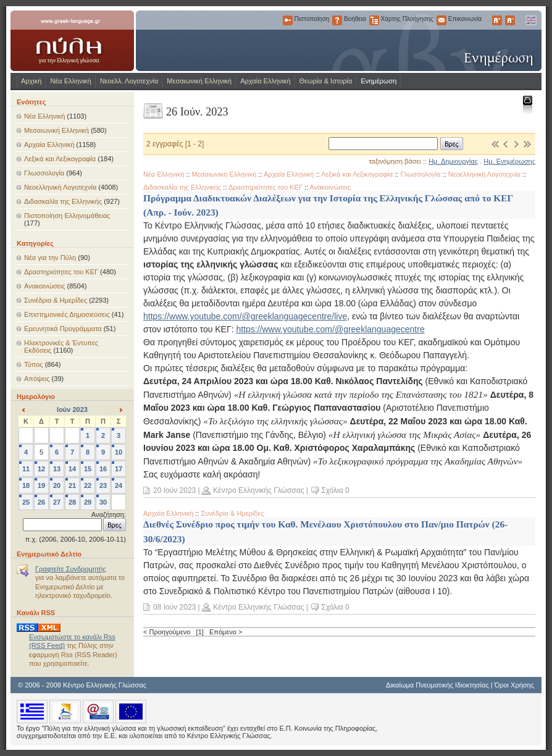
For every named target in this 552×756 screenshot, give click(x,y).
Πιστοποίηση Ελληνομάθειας (67, 216)
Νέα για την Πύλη (50, 258)
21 (72, 485)
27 (57, 502)
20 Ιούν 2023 (174, 490)
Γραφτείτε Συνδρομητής (71, 569)
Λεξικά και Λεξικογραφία (60, 159)
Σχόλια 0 (335, 490)
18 (26, 485)
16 (103, 469)
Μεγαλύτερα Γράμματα (497, 20)
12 (41, 469)
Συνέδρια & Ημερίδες (56, 300)
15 (88, 469)
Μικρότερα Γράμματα (510, 20)
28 (72, 502)
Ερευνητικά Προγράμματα (63, 329)
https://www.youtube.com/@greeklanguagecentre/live (245, 316)
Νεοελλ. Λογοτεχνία (129, 81)
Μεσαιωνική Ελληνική (199, 81)
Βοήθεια (337, 20)
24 (119, 485)
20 (57, 485)
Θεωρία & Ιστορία (326, 81)
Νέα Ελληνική (70, 81)
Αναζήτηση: (109, 514)
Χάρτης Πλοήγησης (374, 20)
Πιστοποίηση (288, 20)
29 (88, 502)
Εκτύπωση (527, 104)
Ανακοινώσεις (44, 286)
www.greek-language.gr (72, 41)
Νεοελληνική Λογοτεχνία (60, 187)
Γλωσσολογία (44, 173)
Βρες (452, 144)
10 (119, 452)
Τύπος (34, 364)
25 (26, 502)
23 (103, 485)
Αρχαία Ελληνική (265, 81)
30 (103, 502)
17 (119, 469)
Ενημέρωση (378, 81)
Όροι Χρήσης (514, 685)
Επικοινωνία (441, 20)
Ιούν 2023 (72, 409)
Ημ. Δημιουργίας (453, 161)
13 (57, 469)
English (530, 20)
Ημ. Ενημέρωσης (509, 161)
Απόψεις (37, 379)
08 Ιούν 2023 (174, 607)
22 (88, 485)
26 (41, 502)
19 (41, 485)
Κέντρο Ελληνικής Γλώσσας (258, 490)
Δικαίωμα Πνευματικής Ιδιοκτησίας (437, 685)
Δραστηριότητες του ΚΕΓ (61, 272)
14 (72, 469)
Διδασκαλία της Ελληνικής (63, 201)
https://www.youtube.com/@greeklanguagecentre (330, 329)
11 (26, 469)
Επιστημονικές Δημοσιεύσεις (67, 314)
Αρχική (31, 81)
